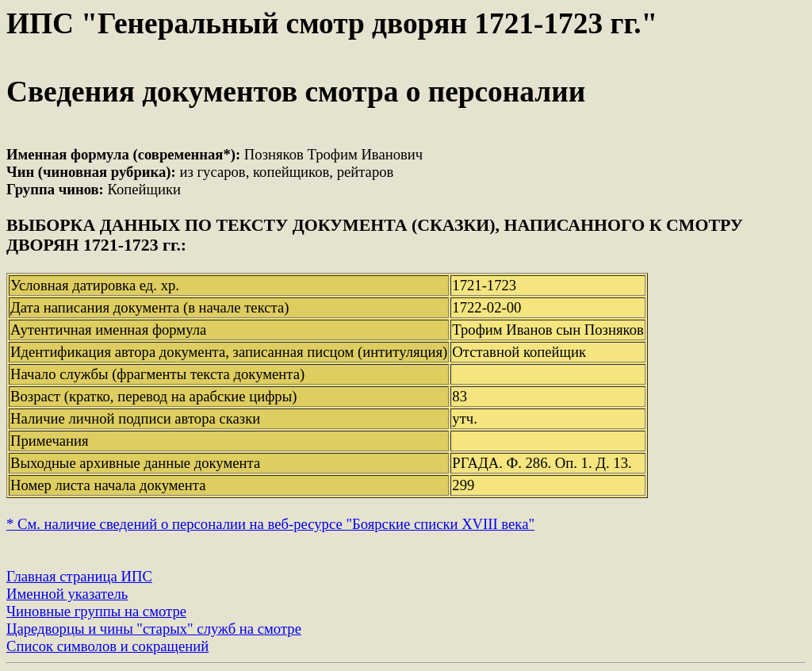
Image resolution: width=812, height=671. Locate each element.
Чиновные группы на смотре (96, 611)
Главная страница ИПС (79, 576)
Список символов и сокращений (107, 646)
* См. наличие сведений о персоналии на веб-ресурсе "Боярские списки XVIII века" (270, 524)
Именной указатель (67, 594)
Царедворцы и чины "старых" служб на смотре (154, 629)
